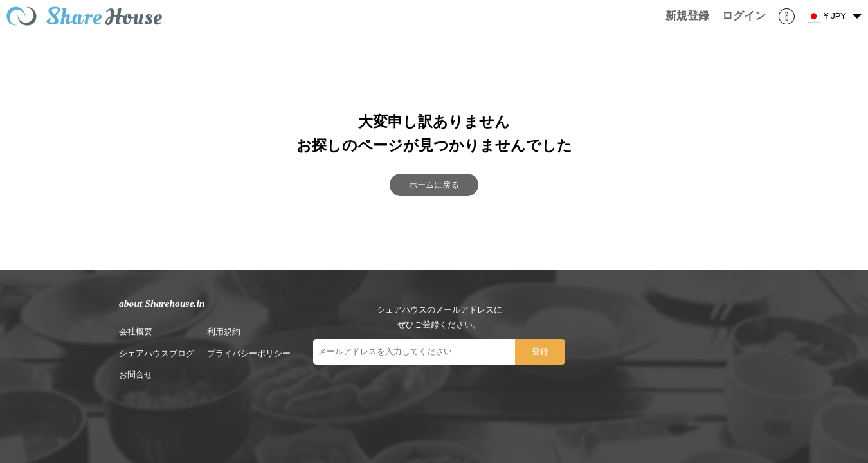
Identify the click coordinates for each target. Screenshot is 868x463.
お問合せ (136, 375)
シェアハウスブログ (157, 353)
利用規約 (224, 331)
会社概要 (136, 331)
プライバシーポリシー (249, 353)
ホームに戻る (434, 185)
